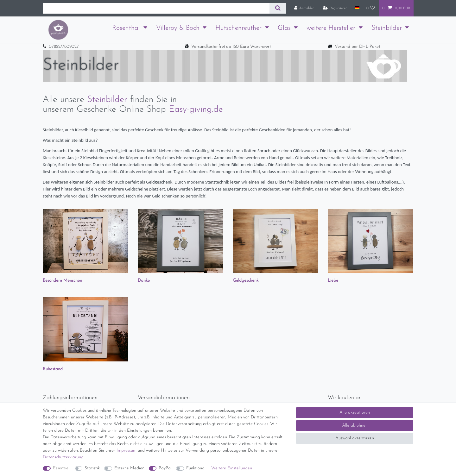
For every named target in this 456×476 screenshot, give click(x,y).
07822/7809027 (64, 47)
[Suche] (278, 8)
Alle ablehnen (355, 426)
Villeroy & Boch (178, 28)
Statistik (92, 468)
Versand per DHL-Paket (358, 47)
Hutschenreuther (238, 28)
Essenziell (62, 468)
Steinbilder (387, 28)
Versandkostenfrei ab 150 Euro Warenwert (231, 47)
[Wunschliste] (371, 8)
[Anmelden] (304, 8)
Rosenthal (126, 28)
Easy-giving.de (196, 110)
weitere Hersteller (331, 28)
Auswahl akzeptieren (355, 438)
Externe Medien (129, 468)
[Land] (357, 8)
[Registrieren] (335, 8)
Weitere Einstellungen (232, 468)
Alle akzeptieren (355, 413)
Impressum (127, 451)
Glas (284, 28)
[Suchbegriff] (156, 8)
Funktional (196, 468)
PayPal (165, 468)
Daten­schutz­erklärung (63, 457)
